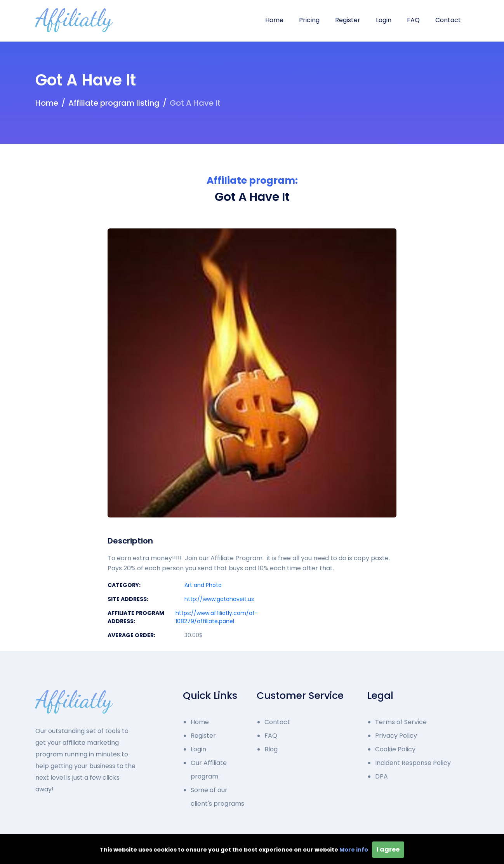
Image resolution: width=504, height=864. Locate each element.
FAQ (413, 20)
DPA (381, 776)
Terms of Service (401, 722)
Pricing (309, 20)
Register (348, 20)
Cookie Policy (395, 749)
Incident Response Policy (413, 763)
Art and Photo (203, 585)
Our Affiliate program (209, 770)
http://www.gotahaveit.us (219, 599)
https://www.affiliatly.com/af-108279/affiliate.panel (217, 617)
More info (354, 850)
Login (384, 20)
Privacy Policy (396, 736)
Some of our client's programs (217, 797)
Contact (448, 20)
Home (274, 20)
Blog (271, 749)
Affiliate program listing (114, 103)
